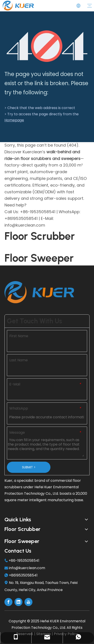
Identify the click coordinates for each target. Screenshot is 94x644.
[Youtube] (28, 602)
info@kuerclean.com (27, 568)
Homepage (14, 120)
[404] (47, 46)
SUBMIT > (29, 467)
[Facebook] (8, 602)
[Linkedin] (18, 602)
